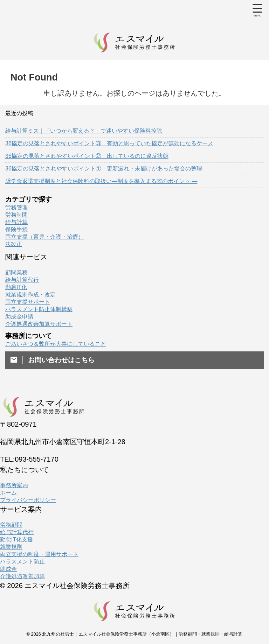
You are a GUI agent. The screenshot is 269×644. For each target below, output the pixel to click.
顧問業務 (16, 272)
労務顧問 (11, 525)
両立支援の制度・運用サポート (39, 554)
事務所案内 (14, 485)
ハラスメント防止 (22, 562)
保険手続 (16, 229)
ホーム (8, 493)
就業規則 (11, 547)
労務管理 (16, 207)
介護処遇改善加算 (22, 576)
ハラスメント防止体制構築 (39, 309)
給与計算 (16, 222)
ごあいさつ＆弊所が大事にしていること (56, 344)
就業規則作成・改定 (30, 295)
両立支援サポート (28, 302)
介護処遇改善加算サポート (39, 324)
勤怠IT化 (16, 287)
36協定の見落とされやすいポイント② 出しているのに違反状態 (87, 156)
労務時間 (16, 215)
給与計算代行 (22, 280)
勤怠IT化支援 (16, 540)
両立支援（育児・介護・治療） (44, 237)
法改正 (14, 244)
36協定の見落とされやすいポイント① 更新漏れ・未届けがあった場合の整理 (104, 169)
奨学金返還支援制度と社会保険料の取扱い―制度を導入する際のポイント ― (101, 181)
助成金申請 (19, 317)
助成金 (8, 569)
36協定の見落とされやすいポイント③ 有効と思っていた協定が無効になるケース (109, 143)
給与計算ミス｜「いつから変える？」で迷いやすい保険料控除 (84, 131)
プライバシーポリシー (28, 500)
